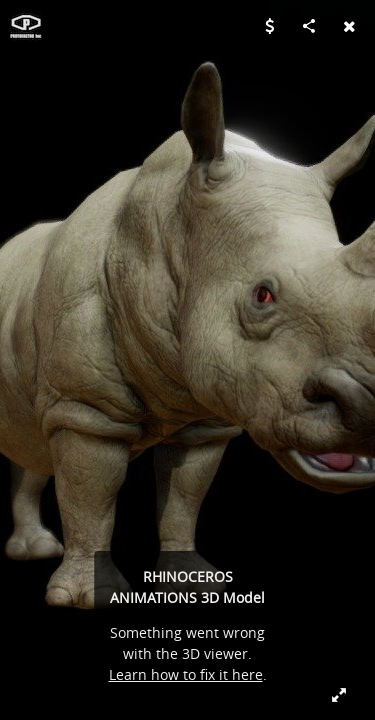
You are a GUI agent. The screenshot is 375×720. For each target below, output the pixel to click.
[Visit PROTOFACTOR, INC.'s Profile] (26, 26)
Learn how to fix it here (186, 674)
